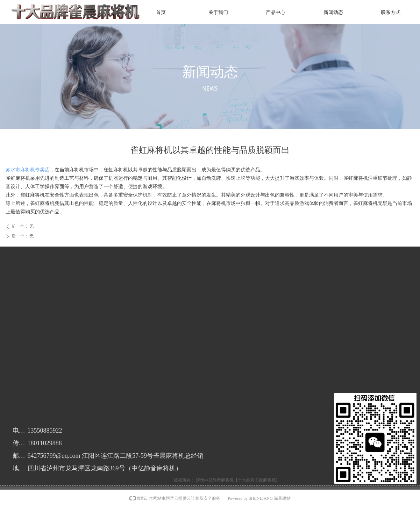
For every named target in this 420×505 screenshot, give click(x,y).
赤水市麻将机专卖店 (28, 170)
